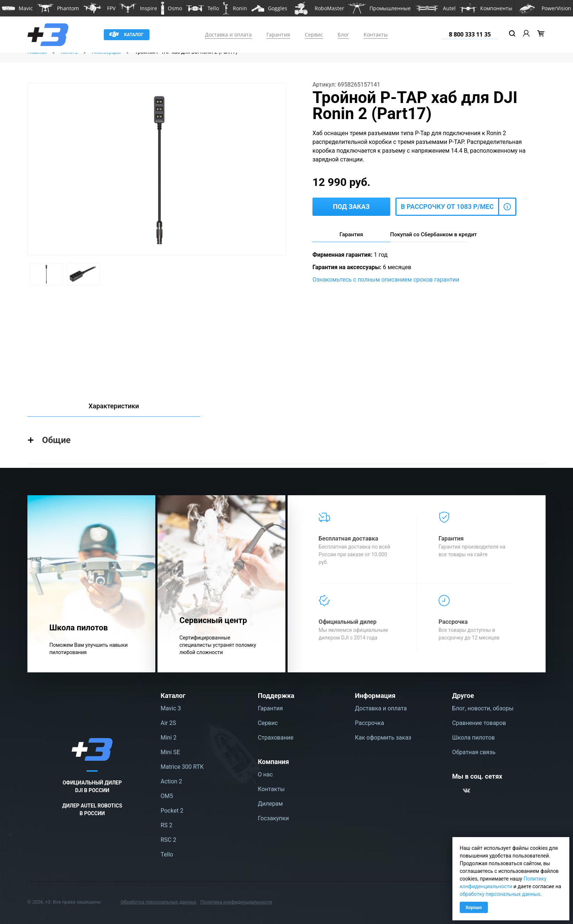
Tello (167, 854)
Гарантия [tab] (351, 234)
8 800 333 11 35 (470, 34)
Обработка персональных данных (158, 902)
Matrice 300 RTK (182, 767)
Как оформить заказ (383, 738)
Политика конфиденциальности (236, 902)
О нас (265, 774)
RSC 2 (169, 840)
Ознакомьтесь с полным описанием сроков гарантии (386, 280)
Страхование (276, 738)
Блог (343, 35)
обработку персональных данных (500, 894)
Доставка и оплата (228, 35)
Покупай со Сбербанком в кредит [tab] (429, 234)
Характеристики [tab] (114, 406)
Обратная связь (474, 752)
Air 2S (168, 723)
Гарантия (278, 35)
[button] (18, 8)
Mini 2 (169, 738)
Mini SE (170, 752)
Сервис (314, 35)
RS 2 (167, 825)
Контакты (376, 35)
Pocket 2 (172, 811)
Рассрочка (369, 723)
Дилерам (270, 804)
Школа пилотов (473, 738)
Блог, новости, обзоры (483, 708)
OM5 (167, 796)
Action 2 (172, 781)
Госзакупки (273, 818)
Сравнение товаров (479, 723)
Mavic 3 (171, 708)
